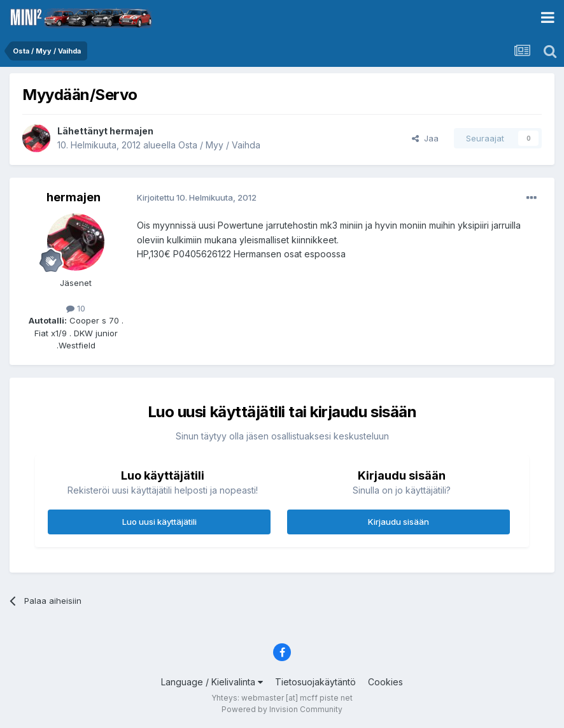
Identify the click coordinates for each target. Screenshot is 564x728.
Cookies (385, 682)
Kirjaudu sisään (398, 522)
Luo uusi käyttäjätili (159, 522)
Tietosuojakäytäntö (315, 682)
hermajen (131, 131)
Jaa (425, 138)
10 (76, 308)
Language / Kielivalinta (212, 682)
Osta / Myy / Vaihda (219, 145)
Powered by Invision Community (282, 709)
